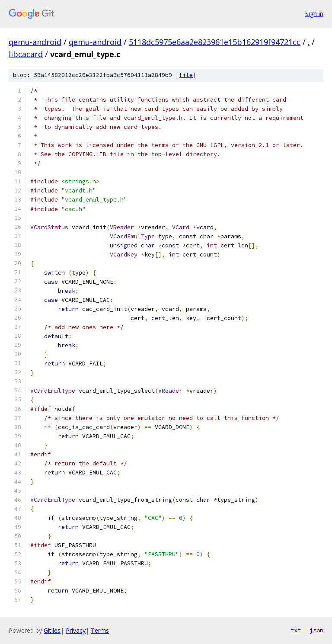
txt (296, 630)
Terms (100, 630)
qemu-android (35, 42)
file (186, 75)
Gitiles (52, 630)
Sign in (314, 14)
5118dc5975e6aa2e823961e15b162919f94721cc (215, 42)
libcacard (26, 54)
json (316, 630)
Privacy (76, 630)
